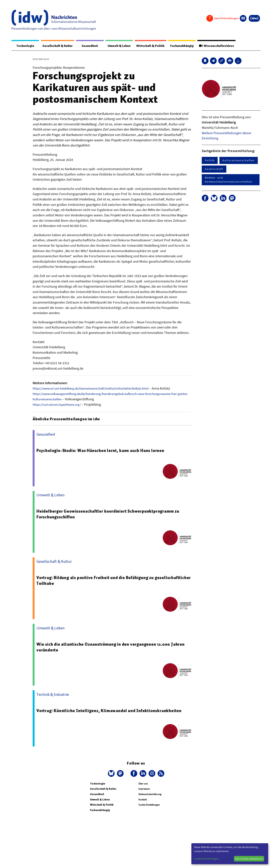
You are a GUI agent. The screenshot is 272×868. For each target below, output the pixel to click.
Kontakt (143, 799)
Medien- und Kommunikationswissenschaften (229, 180)
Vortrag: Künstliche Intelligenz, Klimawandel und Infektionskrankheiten (111, 711)
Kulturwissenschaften (239, 161)
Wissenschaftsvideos (218, 46)
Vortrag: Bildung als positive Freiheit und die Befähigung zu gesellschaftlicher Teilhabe (98, 580)
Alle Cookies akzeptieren (249, 859)
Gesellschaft (214, 169)
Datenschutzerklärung (150, 794)
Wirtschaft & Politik (148, 46)
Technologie (23, 46)
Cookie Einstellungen (149, 805)
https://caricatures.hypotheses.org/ (58, 404)
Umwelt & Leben (114, 46)
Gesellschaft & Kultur (55, 46)
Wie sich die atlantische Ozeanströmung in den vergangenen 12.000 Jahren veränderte (113, 647)
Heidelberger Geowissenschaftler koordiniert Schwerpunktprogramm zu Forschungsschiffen (110, 514)
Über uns (143, 784)
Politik (210, 161)
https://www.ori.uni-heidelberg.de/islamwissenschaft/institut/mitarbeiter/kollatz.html (95, 388)
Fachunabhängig (181, 46)
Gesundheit (86, 46)
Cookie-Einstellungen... (207, 859)
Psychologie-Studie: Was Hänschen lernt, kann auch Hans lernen (103, 450)
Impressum (144, 789)
